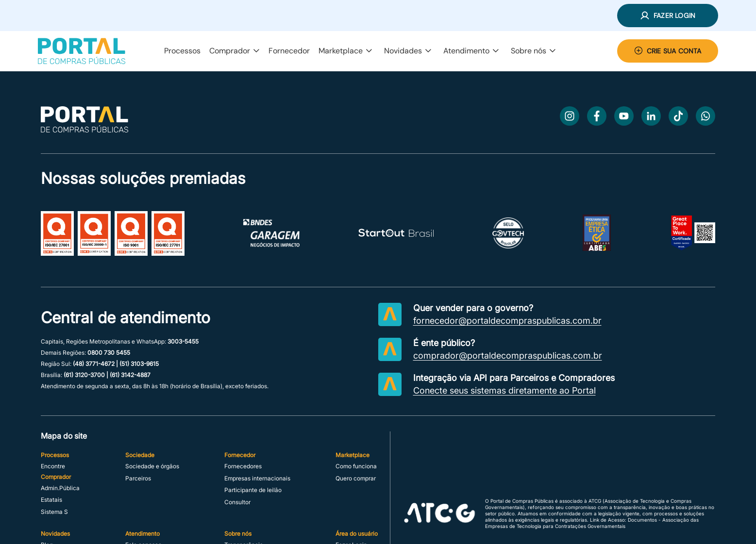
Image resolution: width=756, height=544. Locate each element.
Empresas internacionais (257, 478)
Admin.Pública (60, 488)
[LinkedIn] (651, 116)
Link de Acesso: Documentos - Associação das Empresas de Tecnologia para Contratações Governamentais (592, 523)
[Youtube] (624, 116)
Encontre (53, 466)
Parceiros (138, 478)
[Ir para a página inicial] (84, 130)
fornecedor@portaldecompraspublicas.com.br (507, 321)
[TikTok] (678, 116)
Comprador (235, 51)
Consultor (237, 502)
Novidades (408, 51)
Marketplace (345, 51)
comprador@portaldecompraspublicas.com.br (508, 356)
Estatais (51, 500)
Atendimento (471, 51)
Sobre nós (533, 51)
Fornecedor (289, 51)
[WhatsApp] (706, 116)
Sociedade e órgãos (152, 466)
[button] (668, 16)
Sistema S (54, 512)
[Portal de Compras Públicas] (82, 51)
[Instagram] (570, 116)
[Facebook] (597, 116)
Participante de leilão (253, 490)
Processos (182, 51)
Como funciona (356, 466)
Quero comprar (356, 478)
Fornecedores (243, 466)
